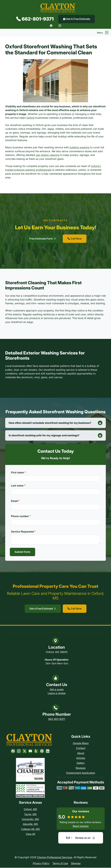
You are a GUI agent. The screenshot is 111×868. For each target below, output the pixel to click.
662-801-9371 (35, 19)
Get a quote (57, 690)
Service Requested (23, 532)
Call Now (75, 239)
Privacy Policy (41, 864)
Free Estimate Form (43, 239)
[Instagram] (60, 26)
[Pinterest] (42, 751)
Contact (81, 748)
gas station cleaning (48, 155)
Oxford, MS (30, 810)
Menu (103, 33)
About (81, 753)
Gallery (81, 763)
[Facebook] (51, 26)
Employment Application (81, 773)
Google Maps (81, 743)
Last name (18, 486)
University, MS (30, 819)
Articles (81, 758)
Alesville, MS (30, 824)
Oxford (30, 118)
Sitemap (76, 864)
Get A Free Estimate (77, 19)
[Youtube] (30, 751)
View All (30, 834)
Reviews (81, 768)
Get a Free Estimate (43, 609)
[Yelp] (36, 751)
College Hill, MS (30, 829)
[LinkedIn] (48, 751)
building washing (79, 147)
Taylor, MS (30, 814)
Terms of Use (60, 864)
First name (18, 473)
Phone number (21, 517)
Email (15, 501)
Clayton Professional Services (55, 858)
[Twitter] (25, 751)
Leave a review (57, 693)
